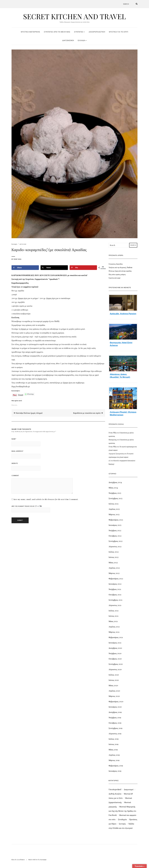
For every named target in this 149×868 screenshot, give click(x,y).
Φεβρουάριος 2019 (116, 766)
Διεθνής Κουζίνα (115, 794)
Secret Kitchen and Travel (74, 16)
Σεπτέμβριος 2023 (115, 498)
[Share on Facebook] (25, 268)
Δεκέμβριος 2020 (115, 648)
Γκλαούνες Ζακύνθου (116, 264)
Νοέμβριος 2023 (115, 493)
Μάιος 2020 (113, 685)
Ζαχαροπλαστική (97, 32)
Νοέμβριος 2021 (115, 589)
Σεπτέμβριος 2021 (115, 600)
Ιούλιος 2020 (114, 675)
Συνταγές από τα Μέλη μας (57, 32)
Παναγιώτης (113, 440)
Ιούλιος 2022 (114, 552)
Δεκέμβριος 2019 (115, 712)
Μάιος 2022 (113, 562)
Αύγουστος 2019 (115, 734)
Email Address (18, 451)
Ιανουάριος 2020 (115, 707)
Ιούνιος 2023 (113, 504)
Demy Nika (18, 259)
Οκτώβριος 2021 (115, 595)
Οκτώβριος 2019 (115, 723)
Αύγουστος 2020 (115, 669)
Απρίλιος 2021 (114, 627)
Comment (15, 476)
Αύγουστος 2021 (115, 605)
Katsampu (43, 860)
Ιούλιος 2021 (113, 611)
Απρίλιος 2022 (114, 568)
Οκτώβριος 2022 (115, 536)
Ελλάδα (82, 40)
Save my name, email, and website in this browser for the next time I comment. (46, 499)
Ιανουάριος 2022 (115, 584)
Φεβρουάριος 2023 (116, 520)
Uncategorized (115, 789)
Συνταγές (79, 32)
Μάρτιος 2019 (114, 760)
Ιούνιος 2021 (113, 616)
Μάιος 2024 (113, 488)
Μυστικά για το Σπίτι (119, 32)
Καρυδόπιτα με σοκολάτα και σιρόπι (88, 413)
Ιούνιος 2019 (113, 744)
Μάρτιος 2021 (114, 632)
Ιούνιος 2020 (114, 680)
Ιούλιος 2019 (113, 739)
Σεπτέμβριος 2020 (116, 664)
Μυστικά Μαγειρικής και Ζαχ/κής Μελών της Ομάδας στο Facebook (122, 811)
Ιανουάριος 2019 (115, 771)
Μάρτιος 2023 (114, 514)
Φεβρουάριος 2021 (116, 637)
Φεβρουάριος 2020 (116, 701)
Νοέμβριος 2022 (115, 530)
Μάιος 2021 (113, 621)
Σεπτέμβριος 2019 (115, 728)
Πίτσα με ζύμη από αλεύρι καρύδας (120, 271)
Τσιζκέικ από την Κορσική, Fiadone (121, 267)
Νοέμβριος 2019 (115, 717)
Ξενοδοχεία (122, 819)
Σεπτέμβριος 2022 (116, 541)
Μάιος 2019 (113, 750)
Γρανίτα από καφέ (114, 278)
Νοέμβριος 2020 (115, 653)
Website (15, 463)
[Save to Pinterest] (83, 268)
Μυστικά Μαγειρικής (30, 32)
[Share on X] (54, 268)
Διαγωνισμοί (68, 40)
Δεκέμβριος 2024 (115, 482)
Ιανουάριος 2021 (115, 643)
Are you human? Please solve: (31, 509)
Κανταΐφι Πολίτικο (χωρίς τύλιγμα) (28, 413)
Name (14, 439)
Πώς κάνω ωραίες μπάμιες (117, 274)
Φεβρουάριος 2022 (116, 578)
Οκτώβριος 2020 (115, 659)
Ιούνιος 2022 (114, 557)
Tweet (21, 394)
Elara (13, 860)
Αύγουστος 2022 (115, 546)
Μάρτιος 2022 (114, 573)
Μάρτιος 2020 (114, 696)
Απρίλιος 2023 (114, 509)
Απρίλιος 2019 (114, 755)
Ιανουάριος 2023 (115, 525)
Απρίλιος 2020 (114, 691)
